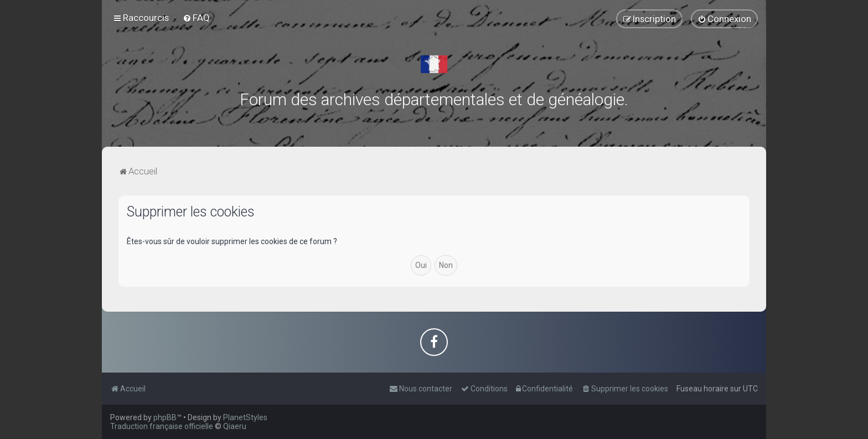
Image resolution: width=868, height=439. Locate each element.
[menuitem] (196, 18)
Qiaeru (235, 426)
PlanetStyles (245, 417)
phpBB (165, 417)
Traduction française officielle (162, 426)
